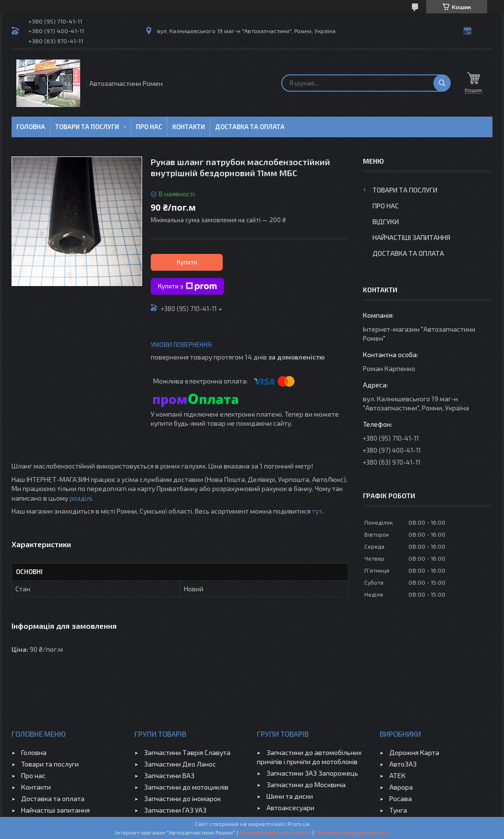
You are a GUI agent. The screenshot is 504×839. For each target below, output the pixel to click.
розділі (81, 498)
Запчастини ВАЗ (169, 775)
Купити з (187, 287)
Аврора (401, 787)
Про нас (149, 127)
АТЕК (397, 775)
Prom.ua (299, 824)
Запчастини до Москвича (306, 785)
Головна (31, 127)
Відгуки (386, 222)
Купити (187, 262)
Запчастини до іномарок (182, 798)
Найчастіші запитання (411, 237)
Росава (401, 798)
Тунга (398, 810)
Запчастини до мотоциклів (186, 787)
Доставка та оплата (250, 127)
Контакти (189, 127)
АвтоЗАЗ (403, 764)
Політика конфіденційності (352, 832)
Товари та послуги (87, 127)
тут (317, 511)
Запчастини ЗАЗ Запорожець (312, 773)
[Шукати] (442, 83)
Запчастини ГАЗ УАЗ (175, 810)
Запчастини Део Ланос (180, 764)
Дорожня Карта (414, 752)
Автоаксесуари (290, 808)
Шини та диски (290, 796)
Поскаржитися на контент (275, 832)
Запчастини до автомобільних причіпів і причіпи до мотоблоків (309, 757)
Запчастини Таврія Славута (187, 752)
